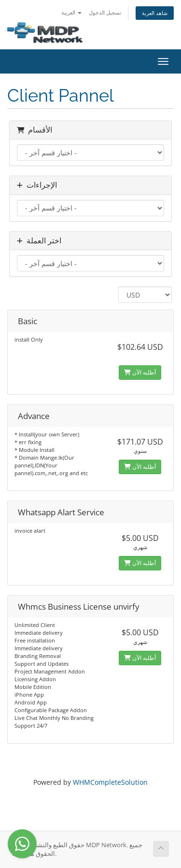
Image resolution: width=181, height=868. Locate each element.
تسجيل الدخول (105, 12)
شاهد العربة (155, 13)
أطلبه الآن (140, 372)
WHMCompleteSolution (110, 782)
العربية (71, 12)
